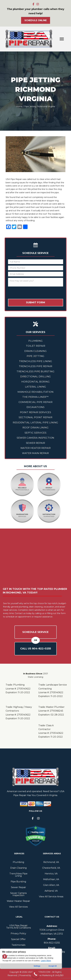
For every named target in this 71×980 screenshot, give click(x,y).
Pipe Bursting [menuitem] (18, 882)
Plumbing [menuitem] (35, 341)
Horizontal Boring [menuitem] (36, 382)
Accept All (53, 966)
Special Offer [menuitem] (18, 939)
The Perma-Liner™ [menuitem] (35, 397)
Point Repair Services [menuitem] (36, 412)
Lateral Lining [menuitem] (36, 387)
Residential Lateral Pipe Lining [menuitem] (35, 422)
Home (19, 106)
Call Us (36, 649)
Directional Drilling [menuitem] (36, 376)
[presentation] (29, 293)
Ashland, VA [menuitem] (51, 891)
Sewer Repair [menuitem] (36, 443)
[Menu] (62, 39)
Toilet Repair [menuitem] (36, 346)
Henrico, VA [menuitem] (51, 874)
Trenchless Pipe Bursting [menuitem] (35, 371)
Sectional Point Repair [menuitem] (35, 417)
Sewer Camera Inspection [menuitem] (35, 438)
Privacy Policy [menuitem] (18, 933)
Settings (37, 966)
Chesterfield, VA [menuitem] (51, 868)
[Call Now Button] (35, 974)
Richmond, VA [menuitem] (51, 862)
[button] (33, 4)
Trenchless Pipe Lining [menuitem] (36, 361)
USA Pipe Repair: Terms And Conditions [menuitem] (18, 927)
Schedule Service (35, 632)
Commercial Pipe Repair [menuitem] (35, 402)
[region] (31, 964)
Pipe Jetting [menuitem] (36, 356)
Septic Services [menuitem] (36, 433)
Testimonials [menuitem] (18, 945)
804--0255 (52, 943)
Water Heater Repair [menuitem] (36, 448)
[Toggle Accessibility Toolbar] (5, 956)
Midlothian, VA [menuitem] (51, 879)
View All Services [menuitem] (18, 907)
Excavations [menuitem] (36, 407)
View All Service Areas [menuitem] (51, 897)
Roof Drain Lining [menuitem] (36, 428)
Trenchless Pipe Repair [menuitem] (36, 366)
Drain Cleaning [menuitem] (35, 351)
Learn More (46, 961)
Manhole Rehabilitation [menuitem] (35, 392)
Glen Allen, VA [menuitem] (51, 885)
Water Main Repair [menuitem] (35, 453)
